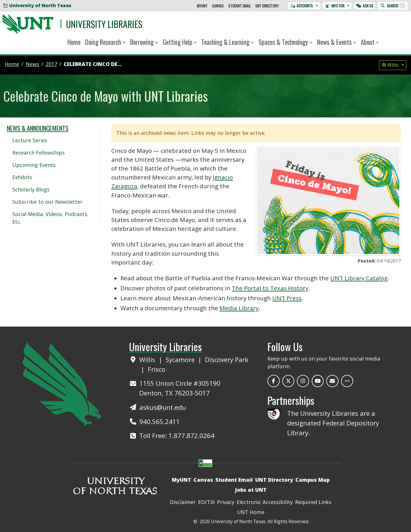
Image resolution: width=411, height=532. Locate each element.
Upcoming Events (34, 165)
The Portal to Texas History (270, 288)
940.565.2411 (160, 422)
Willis (148, 360)
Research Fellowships (39, 153)
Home (74, 42)
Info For (335, 6)
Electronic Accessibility (265, 502)
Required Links (313, 502)
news (32, 64)
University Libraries (104, 24)
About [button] (370, 42)
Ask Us (365, 6)
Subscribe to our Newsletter (47, 202)
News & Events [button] (337, 42)
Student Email (240, 6)
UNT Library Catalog (359, 278)
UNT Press (287, 298)
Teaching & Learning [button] (228, 42)
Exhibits (22, 177)
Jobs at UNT (251, 490)
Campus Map (313, 480)
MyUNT (202, 6)
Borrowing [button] (144, 42)
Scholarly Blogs (31, 189)
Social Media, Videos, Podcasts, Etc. (50, 218)
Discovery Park (227, 360)
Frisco (157, 369)
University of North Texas (37, 5)
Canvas (218, 6)
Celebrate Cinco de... (93, 64)
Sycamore (181, 360)
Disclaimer (183, 502)
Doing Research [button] (105, 42)
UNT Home (251, 512)
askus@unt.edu (163, 407)
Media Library (239, 308)
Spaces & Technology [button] (286, 42)
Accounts (302, 6)
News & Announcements (38, 128)
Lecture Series (30, 140)
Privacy (226, 502)
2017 (51, 64)
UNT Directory (267, 6)
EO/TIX (206, 502)
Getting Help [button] (180, 42)
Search (393, 6)
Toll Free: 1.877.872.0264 (177, 436)
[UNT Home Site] (62, 383)
